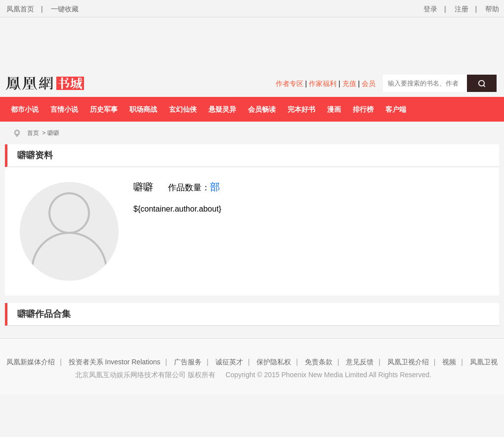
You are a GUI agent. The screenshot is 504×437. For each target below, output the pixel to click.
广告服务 (188, 362)
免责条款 (319, 362)
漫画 (334, 109)
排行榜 (363, 109)
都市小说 (25, 109)
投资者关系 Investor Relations (115, 362)
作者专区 (290, 84)
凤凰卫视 (484, 362)
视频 (449, 362)
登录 (430, 9)
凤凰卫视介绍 (408, 362)
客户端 (396, 109)
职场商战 (143, 109)
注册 (462, 9)
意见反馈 (360, 362)
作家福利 (323, 84)
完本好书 (301, 109)
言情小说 (64, 109)
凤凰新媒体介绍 (31, 362)
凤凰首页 (20, 9)
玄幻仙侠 (183, 109)
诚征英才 (229, 362)
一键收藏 (65, 9)
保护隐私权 (274, 362)
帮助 (492, 9)
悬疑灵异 (222, 109)
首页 (33, 133)
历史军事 (104, 109)
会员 (369, 84)
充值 (349, 84)
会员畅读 (262, 109)
